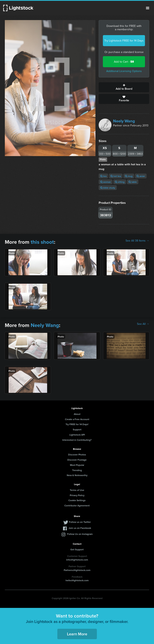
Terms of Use (77, 490)
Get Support (77, 549)
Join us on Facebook (80, 528)
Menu (148, 8)
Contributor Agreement (77, 505)
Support (77, 429)
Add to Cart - (124, 62)
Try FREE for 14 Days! (77, 424)
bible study (108, 188)
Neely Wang (124, 121)
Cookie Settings (77, 500)
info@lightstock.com (77, 560)
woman (106, 182)
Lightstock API (77, 435)
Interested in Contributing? (77, 440)
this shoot (42, 242)
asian (141, 176)
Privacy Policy (77, 495)
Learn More (77, 634)
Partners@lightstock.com (77, 570)
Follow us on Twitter (80, 522)
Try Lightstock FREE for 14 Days (124, 41)
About (77, 414)
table (133, 182)
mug (129, 176)
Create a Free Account (77, 419)
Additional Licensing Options (124, 71)
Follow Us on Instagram (80, 534)
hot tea (116, 176)
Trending (77, 470)
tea (103, 176)
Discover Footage (77, 460)
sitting (120, 182)
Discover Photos (77, 455)
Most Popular (77, 465)
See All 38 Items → (137, 241)
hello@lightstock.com (77, 580)
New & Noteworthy (77, 475)
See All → (143, 324)
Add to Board (124, 87)
